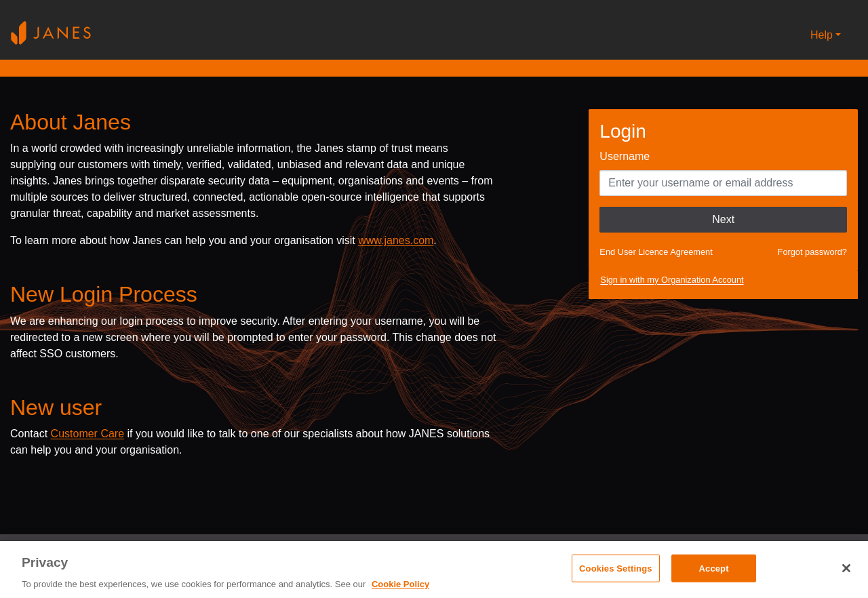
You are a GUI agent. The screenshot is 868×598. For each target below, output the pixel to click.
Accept (714, 568)
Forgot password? (812, 252)
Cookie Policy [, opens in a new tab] (400, 584)
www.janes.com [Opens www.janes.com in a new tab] (396, 240)
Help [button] (822, 35)
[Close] (846, 568)
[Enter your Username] (723, 183)
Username (625, 156)
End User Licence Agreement (656, 252)
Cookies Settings (616, 568)
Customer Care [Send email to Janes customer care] (87, 434)
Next (723, 219)
